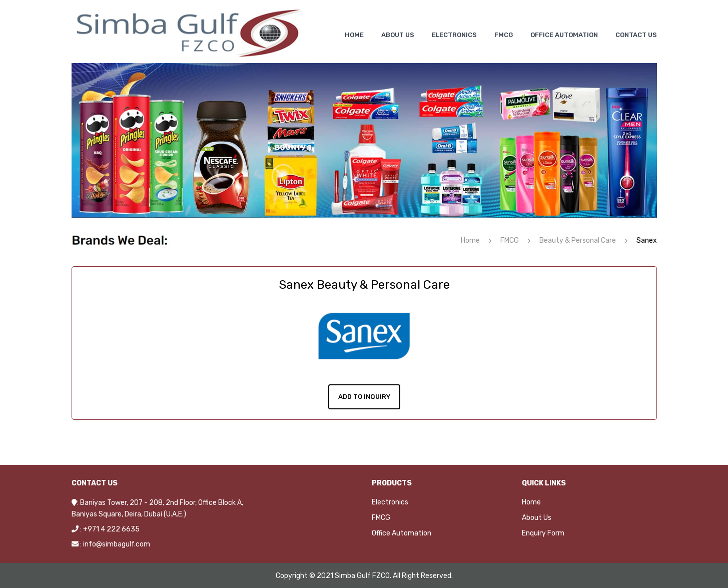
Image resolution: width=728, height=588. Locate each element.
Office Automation (402, 532)
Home (470, 240)
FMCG (510, 240)
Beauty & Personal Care (578, 240)
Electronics (390, 501)
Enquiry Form (543, 532)
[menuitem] (354, 35)
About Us (537, 517)
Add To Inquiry (364, 396)
